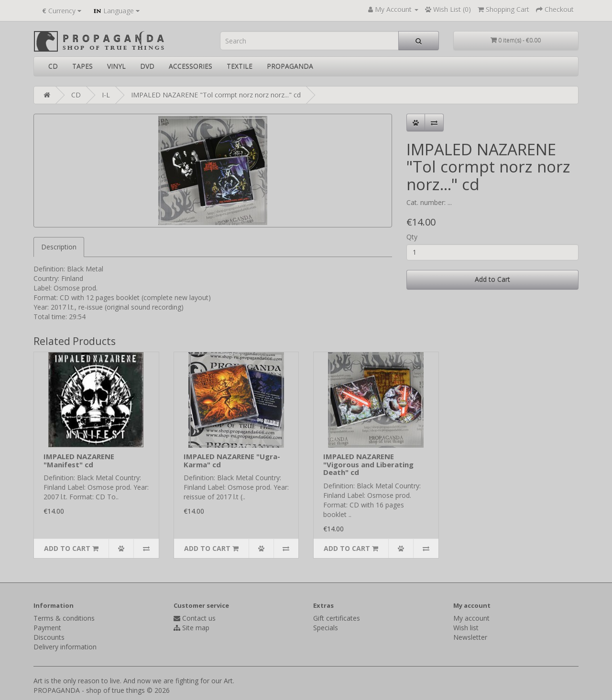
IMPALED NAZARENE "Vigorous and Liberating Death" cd (368, 464)
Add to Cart (492, 279)
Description (59, 247)
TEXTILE (240, 66)
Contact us (199, 618)
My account (471, 618)
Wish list (466, 628)
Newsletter (470, 637)
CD (53, 66)
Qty (412, 237)
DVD (147, 66)
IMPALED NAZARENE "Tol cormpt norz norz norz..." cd (216, 95)
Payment (47, 628)
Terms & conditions (64, 618)
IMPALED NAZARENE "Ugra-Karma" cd (232, 460)
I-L (106, 95)
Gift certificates (337, 618)
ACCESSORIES (191, 66)
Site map (196, 628)
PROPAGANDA (290, 66)
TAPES (82, 66)
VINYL (116, 66)
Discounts (49, 637)
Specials (326, 628)
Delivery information (65, 647)
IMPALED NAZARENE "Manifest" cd (79, 460)
